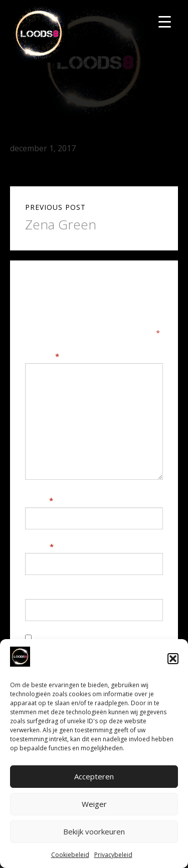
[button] (173, 659)
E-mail (39, 546)
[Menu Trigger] (165, 21)
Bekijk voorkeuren (94, 831)
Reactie (42, 356)
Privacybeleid (113, 855)
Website (41, 592)
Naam (39, 500)
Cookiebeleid (70, 855)
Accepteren (94, 776)
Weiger (94, 804)
